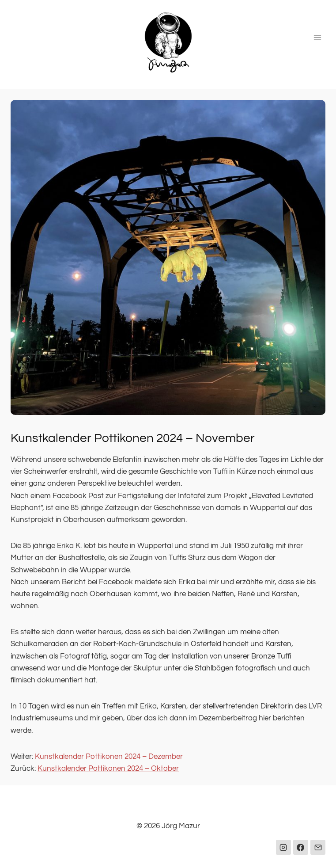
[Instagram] (283, 847)
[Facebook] (301, 847)
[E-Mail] (318, 847)
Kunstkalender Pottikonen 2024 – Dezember (109, 757)
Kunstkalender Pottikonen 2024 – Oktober (108, 769)
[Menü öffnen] (317, 37)
